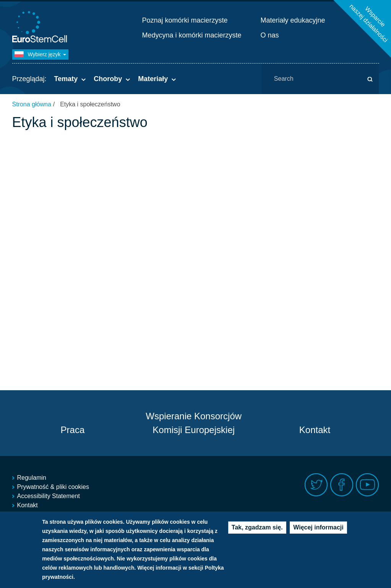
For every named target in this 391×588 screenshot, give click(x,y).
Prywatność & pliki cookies (53, 487)
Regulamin (32, 478)
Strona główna (32, 104)
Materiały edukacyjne (293, 20)
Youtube (367, 485)
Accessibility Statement (49, 496)
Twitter (316, 485)
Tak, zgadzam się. (257, 529)
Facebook (342, 485)
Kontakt (315, 430)
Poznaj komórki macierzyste (185, 20)
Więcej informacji (318, 529)
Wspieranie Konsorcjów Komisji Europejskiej (194, 423)
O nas (270, 35)
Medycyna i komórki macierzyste (192, 35)
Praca (73, 430)
